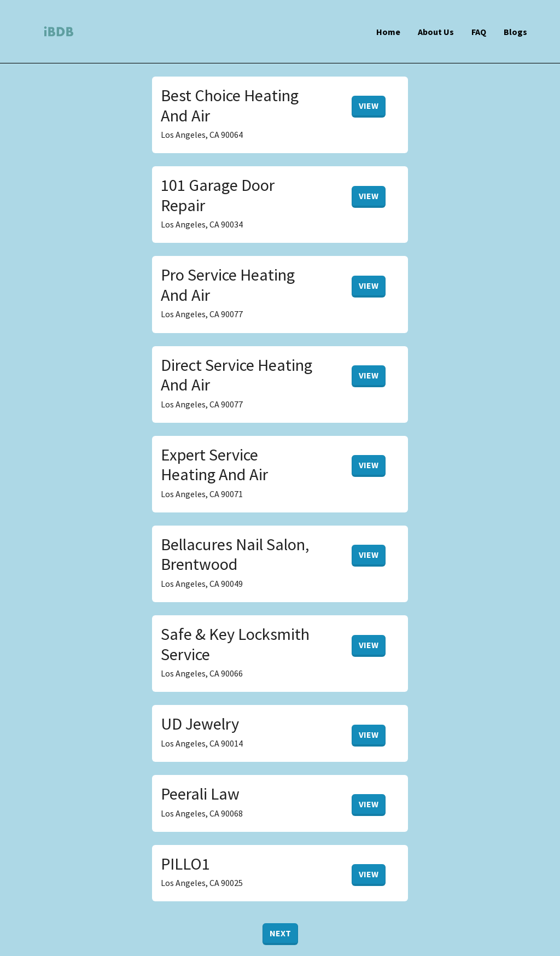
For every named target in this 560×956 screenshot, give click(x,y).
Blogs (515, 32)
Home (388, 32)
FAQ (479, 32)
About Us (436, 32)
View (369, 106)
